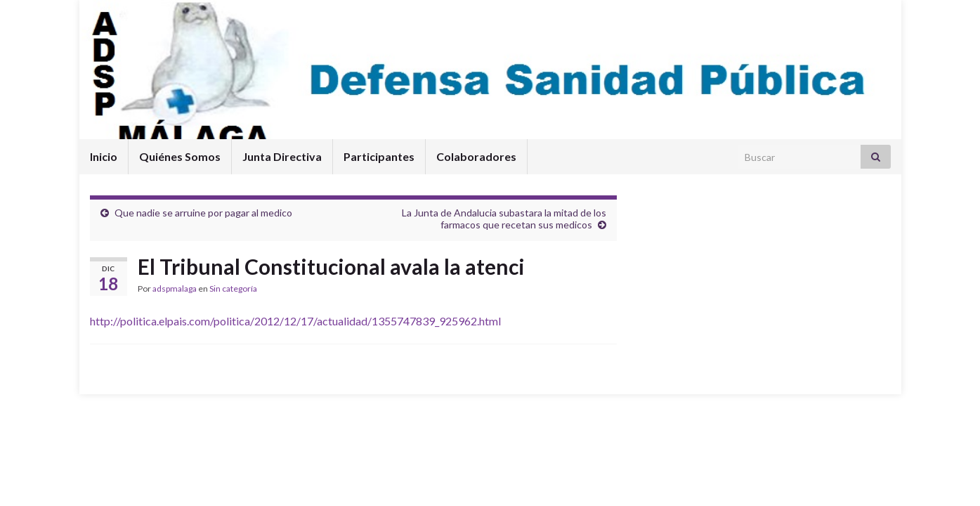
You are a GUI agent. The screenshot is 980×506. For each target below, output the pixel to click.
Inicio (104, 156)
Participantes (379, 156)
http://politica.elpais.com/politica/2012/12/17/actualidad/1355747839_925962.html (295, 321)
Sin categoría (233, 288)
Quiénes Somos (180, 156)
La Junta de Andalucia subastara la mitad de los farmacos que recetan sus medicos (504, 219)
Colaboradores (476, 156)
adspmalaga (175, 288)
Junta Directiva (282, 156)
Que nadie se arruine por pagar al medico (203, 213)
